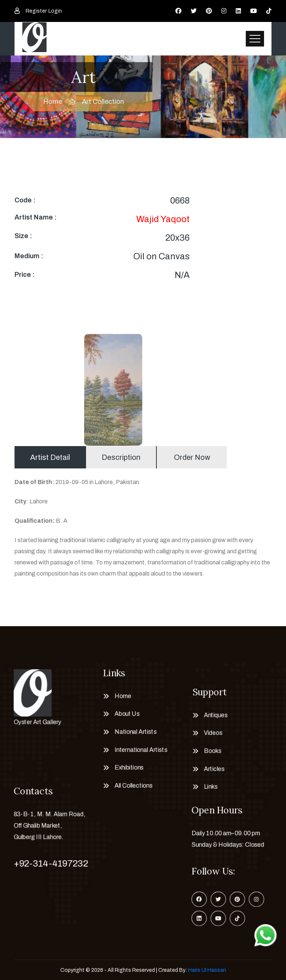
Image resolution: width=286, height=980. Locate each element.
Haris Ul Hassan (207, 970)
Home (53, 102)
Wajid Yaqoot (163, 219)
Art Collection (103, 102)
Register (36, 11)
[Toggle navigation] (255, 39)
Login (55, 11)
